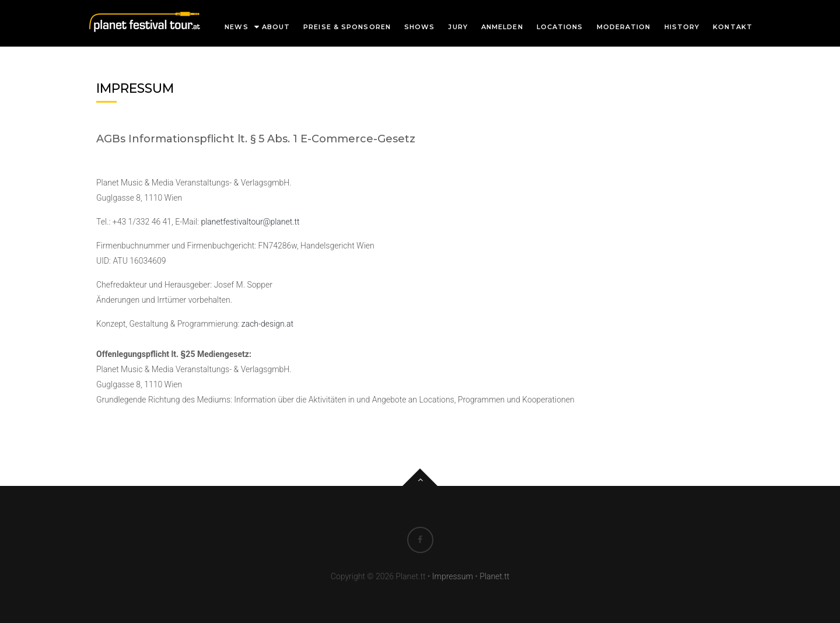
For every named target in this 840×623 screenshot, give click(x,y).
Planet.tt (494, 576)
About (276, 27)
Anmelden (502, 27)
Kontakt (733, 27)
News (236, 27)
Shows (420, 27)
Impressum (453, 576)
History (682, 27)
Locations (560, 27)
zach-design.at (267, 324)
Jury (458, 27)
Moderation (624, 27)
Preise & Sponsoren (347, 27)
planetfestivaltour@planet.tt (250, 222)
